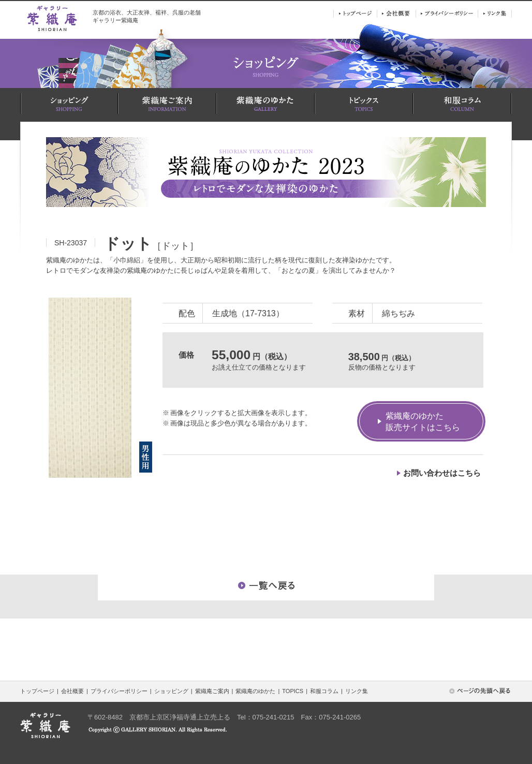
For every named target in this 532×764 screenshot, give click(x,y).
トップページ (37, 691)
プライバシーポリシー (119, 691)
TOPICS (293, 691)
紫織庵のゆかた (255, 691)
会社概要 (72, 691)
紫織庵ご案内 (212, 691)
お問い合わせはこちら (442, 473)
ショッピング (171, 691)
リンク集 (357, 691)
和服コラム (324, 691)
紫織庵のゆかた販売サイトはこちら (423, 422)
